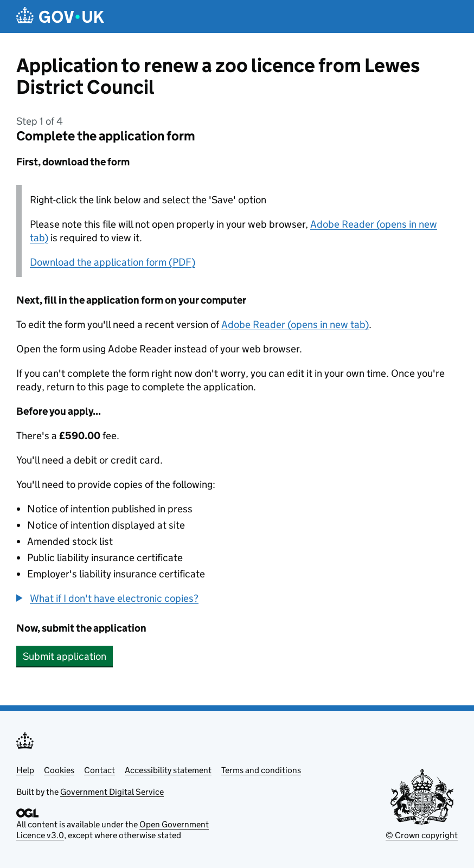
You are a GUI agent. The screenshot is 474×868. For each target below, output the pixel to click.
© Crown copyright (422, 835)
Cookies (59, 770)
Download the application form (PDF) (113, 262)
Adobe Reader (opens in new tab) (295, 324)
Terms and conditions (261, 770)
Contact (100, 770)
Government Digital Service (112, 792)
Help (25, 770)
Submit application (65, 656)
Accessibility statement (168, 770)
